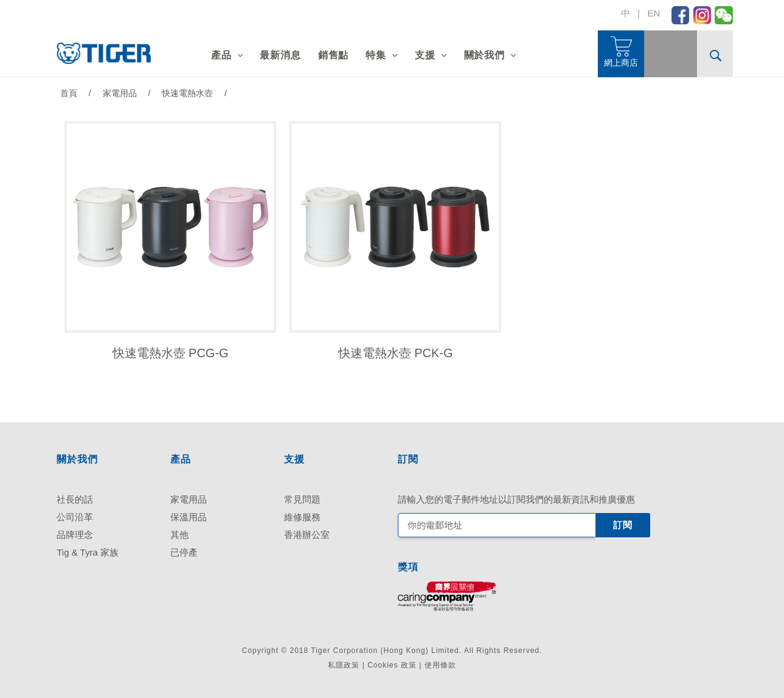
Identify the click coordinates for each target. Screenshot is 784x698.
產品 (221, 55)
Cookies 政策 (392, 666)
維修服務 (302, 517)
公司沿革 (75, 517)
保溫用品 (189, 517)
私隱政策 (344, 666)
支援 (425, 55)
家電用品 (189, 499)
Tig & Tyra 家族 (88, 552)
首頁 (69, 93)
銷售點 (333, 55)
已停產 (184, 552)
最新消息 (280, 55)
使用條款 (440, 666)
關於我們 (484, 55)
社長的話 (75, 499)
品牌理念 (75, 535)
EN (654, 13)
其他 (179, 535)
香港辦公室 (307, 535)
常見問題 (302, 499)
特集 (376, 55)
